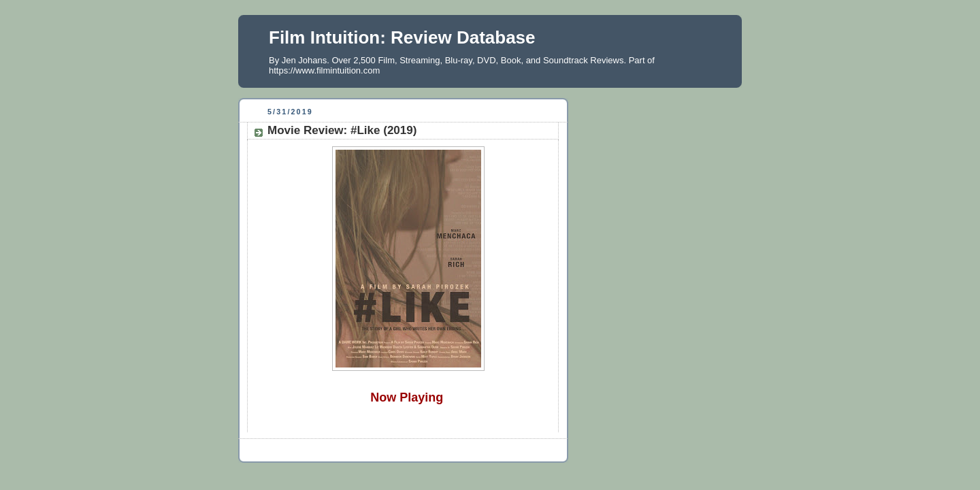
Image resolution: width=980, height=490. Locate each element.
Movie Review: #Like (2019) (342, 130)
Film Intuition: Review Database (402, 37)
